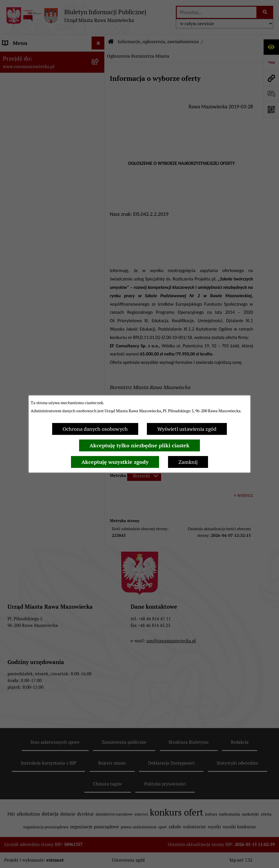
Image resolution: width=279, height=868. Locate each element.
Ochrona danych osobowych (95, 429)
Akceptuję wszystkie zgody (115, 462)
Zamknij (188, 462)
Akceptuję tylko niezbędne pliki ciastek (139, 445)
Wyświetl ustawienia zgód (187, 429)
